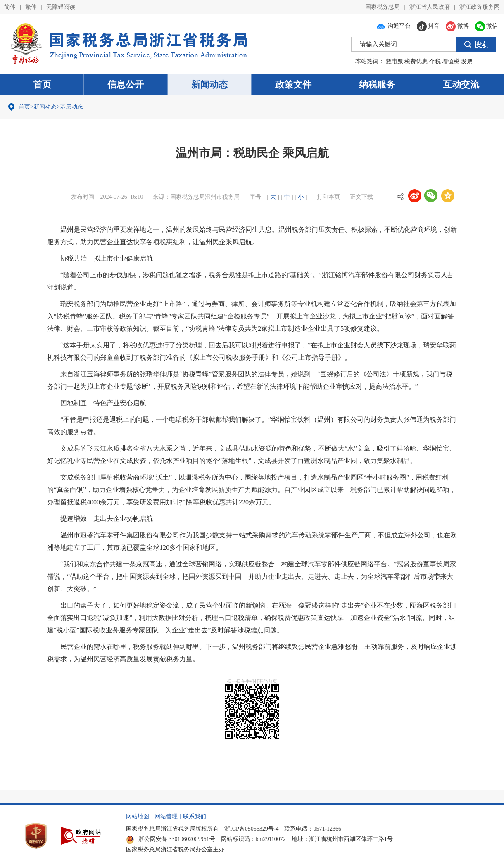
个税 (435, 61)
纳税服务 (377, 84)
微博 (457, 26)
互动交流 (461, 84)
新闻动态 (209, 84)
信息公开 (126, 84)
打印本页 (328, 197)
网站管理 (166, 816)
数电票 (395, 61)
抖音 (428, 26)
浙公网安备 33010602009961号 (171, 839)
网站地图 (138, 816)
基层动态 (71, 107)
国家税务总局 (383, 7)
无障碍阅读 (61, 7)
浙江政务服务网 (480, 7)
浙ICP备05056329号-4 (251, 829)
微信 (487, 26)
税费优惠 (416, 61)
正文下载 (361, 197)
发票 (467, 61)
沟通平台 (393, 26)
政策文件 (293, 84)
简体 (10, 7)
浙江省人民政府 (430, 7)
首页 (42, 84)
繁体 (31, 7)
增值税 (451, 61)
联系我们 (195, 816)
